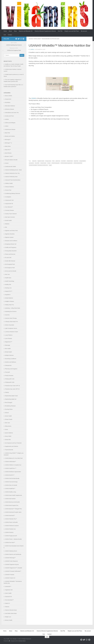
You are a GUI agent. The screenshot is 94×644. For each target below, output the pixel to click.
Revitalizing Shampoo (10, 406)
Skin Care (7, 423)
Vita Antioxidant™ (9, 600)
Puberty (7, 392)
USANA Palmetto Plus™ (11, 519)
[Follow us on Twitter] (19, 39)
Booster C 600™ (9, 156)
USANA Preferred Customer (12, 526)
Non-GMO (37, 163)
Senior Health (8, 416)
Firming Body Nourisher (11, 251)
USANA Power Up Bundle (11, 522)
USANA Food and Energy (11, 482)
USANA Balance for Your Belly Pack (14, 458)
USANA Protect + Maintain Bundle (13, 539)
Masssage (7, 345)
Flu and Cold (8, 258)
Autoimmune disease (10, 129)
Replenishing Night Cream (11, 396)
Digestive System (9, 237)
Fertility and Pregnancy (11, 247)
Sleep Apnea (8, 426)
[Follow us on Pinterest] (23, 39)
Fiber (53, 161)
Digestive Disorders (10, 234)
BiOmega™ (8, 140)
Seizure (7, 413)
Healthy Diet (8, 284)
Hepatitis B (8, 295)
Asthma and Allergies (10, 123)
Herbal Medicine (9, 298)
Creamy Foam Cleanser (11, 214)
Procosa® (7, 372)
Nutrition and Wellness (11, 362)
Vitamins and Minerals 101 (26, 31)
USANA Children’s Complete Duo (13, 465)
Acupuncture (8, 99)
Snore (6, 429)
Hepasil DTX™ (9, 291)
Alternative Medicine (10, 106)
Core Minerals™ (9, 207)
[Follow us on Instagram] (21, 39)
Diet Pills (60, 31)
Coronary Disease (9, 210)
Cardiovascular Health (10, 166)
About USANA (8, 96)
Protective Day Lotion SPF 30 (12, 389)
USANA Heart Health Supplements (13, 495)
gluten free (58, 161)
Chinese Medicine (9, 187)
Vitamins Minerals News (11, 610)
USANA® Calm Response (11, 561)
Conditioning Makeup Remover (13, 193)
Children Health (9, 183)
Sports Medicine (9, 433)
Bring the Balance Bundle (11, 160)
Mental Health (8, 352)
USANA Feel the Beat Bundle (12, 478)
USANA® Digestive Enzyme (12, 564)
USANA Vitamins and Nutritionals (13, 554)
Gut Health (63, 161)
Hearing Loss (8, 288)
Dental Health (8, 220)
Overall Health (43, 163)
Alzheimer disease (10, 109)
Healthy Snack (70, 161)
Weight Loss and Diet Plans (72, 31)
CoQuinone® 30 (9, 204)
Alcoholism (8, 102)
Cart (5, 35)
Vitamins (7, 607)
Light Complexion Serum (11, 328)
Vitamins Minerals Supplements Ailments (45, 31)
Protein (49, 163)
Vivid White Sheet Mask (11, 613)
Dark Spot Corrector (10, 217)
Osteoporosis (8, 365)
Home (5, 31)
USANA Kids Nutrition (10, 499)
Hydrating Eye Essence (11, 311)
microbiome (31, 163)
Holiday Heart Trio (9, 305)
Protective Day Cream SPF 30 (12, 386)
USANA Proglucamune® (11, 536)
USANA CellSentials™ (10, 462)
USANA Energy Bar (56, 163)
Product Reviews (9, 376)
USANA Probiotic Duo (10, 529)
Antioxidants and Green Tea (12, 113)
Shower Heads (9, 419)
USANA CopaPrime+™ (11, 468)
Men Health (8, 349)
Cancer (7, 163)
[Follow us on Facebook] (16, 39)
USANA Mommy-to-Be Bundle (12, 502)
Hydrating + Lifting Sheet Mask (13, 308)
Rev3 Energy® (9, 402)
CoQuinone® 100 (9, 200)
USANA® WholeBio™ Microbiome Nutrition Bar (44, 39)
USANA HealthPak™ (10, 489)
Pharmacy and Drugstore (11, 369)
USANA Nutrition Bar (78, 163)
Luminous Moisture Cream (11, 332)
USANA (34, 98)
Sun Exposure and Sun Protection (13, 443)
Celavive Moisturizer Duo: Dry (12, 173)
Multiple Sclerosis (9, 355)
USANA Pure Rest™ (10, 542)
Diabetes (7, 224)
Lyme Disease (8, 338)
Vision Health (8, 593)
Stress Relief (8, 436)
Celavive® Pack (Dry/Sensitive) (13, 180)
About (10, 31)
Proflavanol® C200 (10, 382)
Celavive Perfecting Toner (11, 177)
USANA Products (9, 532)
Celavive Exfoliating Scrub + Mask (13, 170)
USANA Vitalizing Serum (11, 551)
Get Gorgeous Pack (10, 268)
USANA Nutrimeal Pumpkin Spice (13, 512)
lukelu (32, 49)
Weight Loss (8, 617)
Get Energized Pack (10, 264)
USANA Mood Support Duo (12, 505)
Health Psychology (10, 281)
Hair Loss (7, 274)
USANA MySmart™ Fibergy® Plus (13, 509)
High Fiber (76, 161)
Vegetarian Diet (9, 590)
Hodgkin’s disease (9, 301)
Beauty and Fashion (10, 136)
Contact (10, 35)
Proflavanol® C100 (10, 379)
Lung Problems (9, 335)
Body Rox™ (8, 150)
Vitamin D (7, 603)
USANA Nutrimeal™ (10, 515)
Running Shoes (9, 409)
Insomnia (7, 315)
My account (84, 31)
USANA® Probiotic (10, 575)
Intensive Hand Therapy (11, 318)
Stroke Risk (8, 440)
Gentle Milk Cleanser (10, 261)
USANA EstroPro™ (10, 475)
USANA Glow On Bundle (11, 485)
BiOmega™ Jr (8, 143)
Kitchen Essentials (10, 325)
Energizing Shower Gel (11, 244)
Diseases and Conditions (11, 241)
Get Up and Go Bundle (11, 271)
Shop (15, 31)
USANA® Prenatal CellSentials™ (13, 571)
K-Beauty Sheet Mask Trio (11, 322)
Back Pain (7, 133)
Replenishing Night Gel (11, 399)
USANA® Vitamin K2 (10, 578)
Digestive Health (41, 161)
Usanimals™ (8, 586)
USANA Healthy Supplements (67, 163)
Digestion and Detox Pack (11, 231)
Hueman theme (22, 641)
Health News (8, 278)
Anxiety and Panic (9, 116)
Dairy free (34, 161)
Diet (6, 227)
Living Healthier (83, 161)
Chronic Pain (8, 190)
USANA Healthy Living (10, 492)
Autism (7, 126)
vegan (50, 165)
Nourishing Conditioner (11, 359)
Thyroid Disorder (9, 450)
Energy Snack (48, 161)
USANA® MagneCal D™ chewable (14, 568)
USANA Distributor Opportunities (13, 472)
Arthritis (7, 119)
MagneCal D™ (9, 342)
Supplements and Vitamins (12, 446)
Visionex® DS (8, 597)
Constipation (8, 197)
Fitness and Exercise (10, 254)
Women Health (9, 620)
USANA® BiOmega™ (10, 558)
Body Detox (8, 146)
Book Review (8, 153)
